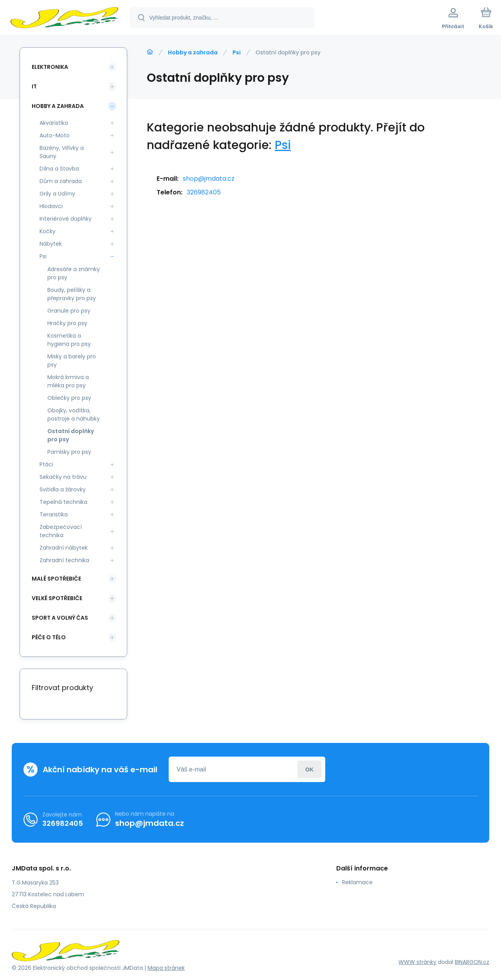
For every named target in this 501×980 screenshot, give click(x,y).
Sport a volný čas (60, 618)
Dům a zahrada (61, 181)
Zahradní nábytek (64, 548)
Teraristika (54, 514)
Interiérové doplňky (66, 219)
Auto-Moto (55, 135)
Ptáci (46, 464)
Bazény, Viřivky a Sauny (62, 152)
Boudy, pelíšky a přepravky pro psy (72, 294)
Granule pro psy (69, 311)
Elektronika (50, 67)
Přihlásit (309, 769)
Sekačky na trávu (63, 477)
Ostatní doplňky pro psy (71, 435)
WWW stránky (417, 962)
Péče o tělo (49, 637)
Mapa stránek (166, 968)
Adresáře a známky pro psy (74, 273)
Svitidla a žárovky (63, 489)
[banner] (64, 19)
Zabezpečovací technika (61, 531)
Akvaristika (54, 123)
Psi (237, 52)
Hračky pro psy (67, 323)
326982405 (204, 192)
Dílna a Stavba (59, 169)
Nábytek (51, 244)
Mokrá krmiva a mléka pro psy (68, 381)
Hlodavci (51, 206)
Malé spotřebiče (56, 579)
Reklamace (357, 882)
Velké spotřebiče (57, 598)
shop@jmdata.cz (209, 179)
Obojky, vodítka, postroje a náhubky (74, 414)
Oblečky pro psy (69, 398)
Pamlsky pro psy (69, 452)
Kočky (48, 231)
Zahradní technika (64, 560)
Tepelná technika (63, 502)
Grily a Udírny (57, 194)
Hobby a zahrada (193, 52)
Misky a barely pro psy (72, 361)
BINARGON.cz (472, 962)
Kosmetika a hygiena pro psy (69, 340)
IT (34, 86)
